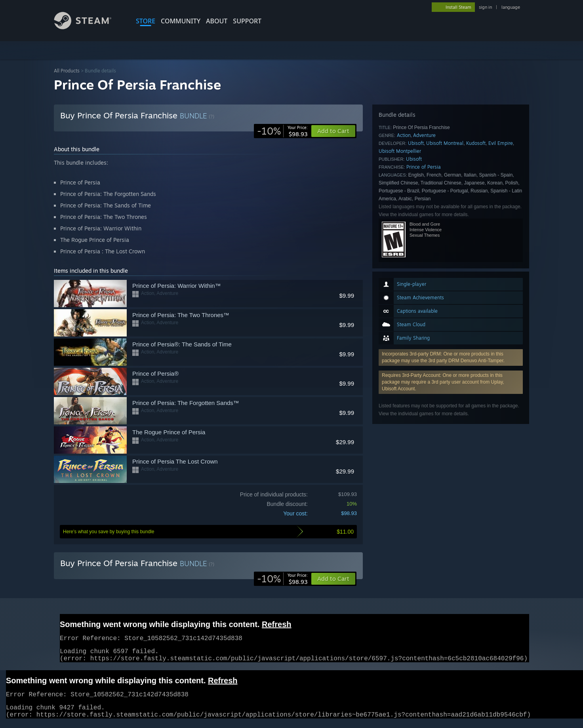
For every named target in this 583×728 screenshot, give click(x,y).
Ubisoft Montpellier (400, 151)
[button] (333, 579)
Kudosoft (476, 143)
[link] (282, 131)
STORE (146, 21)
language (511, 7)
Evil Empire (501, 143)
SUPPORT (247, 21)
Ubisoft (416, 143)
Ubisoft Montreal (445, 143)
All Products (67, 71)
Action (404, 135)
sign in (485, 7)
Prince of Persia (424, 167)
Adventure (424, 135)
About (217, 21)
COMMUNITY (181, 21)
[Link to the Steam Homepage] (89, 27)
